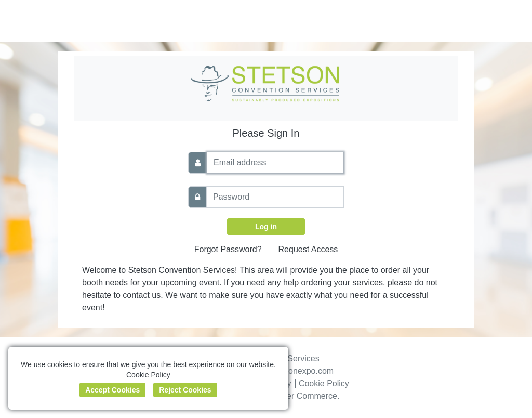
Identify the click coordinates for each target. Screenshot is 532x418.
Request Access (308, 249)
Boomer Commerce (301, 396)
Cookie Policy (324, 383)
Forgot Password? (228, 249)
